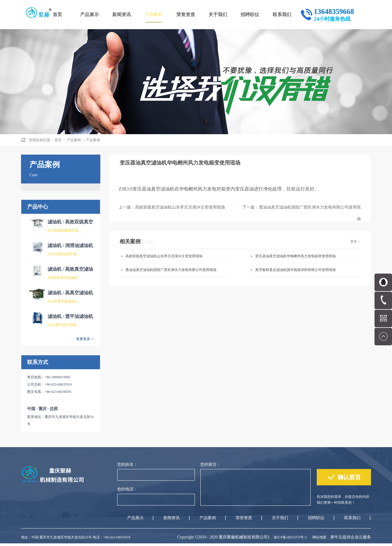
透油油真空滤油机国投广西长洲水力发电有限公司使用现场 (171, 270)
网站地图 (318, 537)
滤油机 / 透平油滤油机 (70, 316)
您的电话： (127, 489)
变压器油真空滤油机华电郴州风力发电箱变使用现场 (295, 256)
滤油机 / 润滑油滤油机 (70, 245)
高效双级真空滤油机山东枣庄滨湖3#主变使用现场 (164, 256)
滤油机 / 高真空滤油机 (70, 293)
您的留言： (211, 464)
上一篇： (172, 207)
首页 (57, 14)
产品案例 (74, 140)
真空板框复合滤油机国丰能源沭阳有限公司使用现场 (295, 270)
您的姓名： (127, 464)
